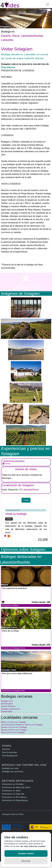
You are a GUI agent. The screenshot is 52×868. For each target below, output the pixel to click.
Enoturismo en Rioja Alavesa (15, 800)
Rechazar (26, 861)
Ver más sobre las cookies (33, 846)
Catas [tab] (26, 500)
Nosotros (6, 749)
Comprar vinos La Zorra (13, 814)
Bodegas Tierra (7, 701)
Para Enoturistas (9, 752)
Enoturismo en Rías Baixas (14, 797)
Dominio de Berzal (8, 706)
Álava (16, 36)
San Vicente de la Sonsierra (12, 725)
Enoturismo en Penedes (13, 784)
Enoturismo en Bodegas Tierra (13, 648)
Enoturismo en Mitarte (10, 605)
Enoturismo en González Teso (13, 691)
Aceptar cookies (26, 853)
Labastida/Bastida (32, 36)
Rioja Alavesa (8, 67)
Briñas (4, 722)
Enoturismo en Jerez (11, 791)
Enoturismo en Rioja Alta (13, 794)
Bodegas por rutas (10, 768)
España (6, 36)
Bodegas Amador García (11, 709)
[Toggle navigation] (48, 4)
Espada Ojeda (7, 711)
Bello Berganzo (7, 704)
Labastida (7, 40)
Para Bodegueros (10, 756)
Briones (4, 730)
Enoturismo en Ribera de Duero (16, 787)
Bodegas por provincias (13, 771)
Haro (3, 732)
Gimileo (4, 727)
